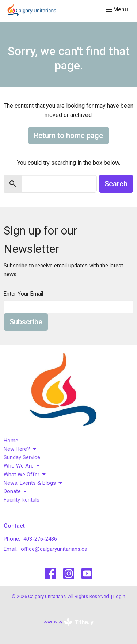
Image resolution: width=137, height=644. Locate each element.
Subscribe (26, 322)
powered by (68, 622)
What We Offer (25, 475)
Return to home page (68, 136)
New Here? (20, 449)
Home (11, 441)
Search (116, 184)
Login (119, 596)
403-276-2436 (40, 539)
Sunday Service (22, 457)
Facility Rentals (22, 500)
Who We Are (22, 466)
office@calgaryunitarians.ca (54, 549)
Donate (16, 492)
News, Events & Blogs (33, 483)
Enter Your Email (23, 294)
